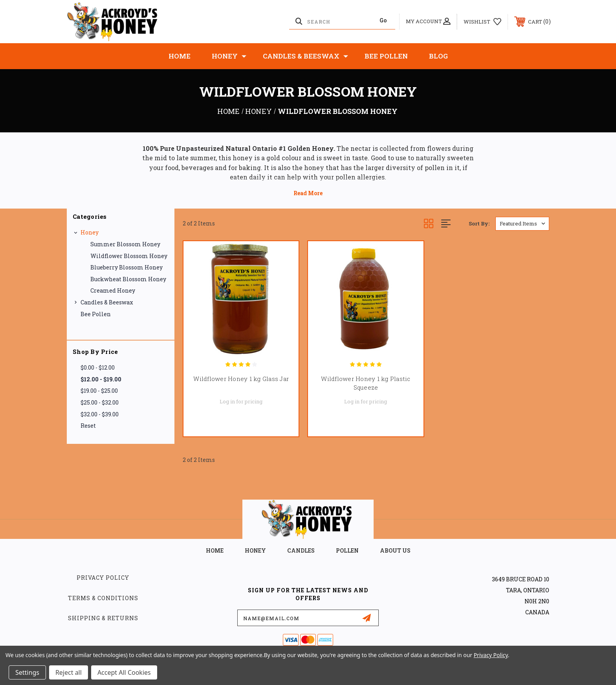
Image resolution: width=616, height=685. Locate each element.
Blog (438, 56)
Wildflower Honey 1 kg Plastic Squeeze (366, 383)
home (215, 550)
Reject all (69, 672)
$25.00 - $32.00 (100, 402)
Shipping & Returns (103, 618)
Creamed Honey (113, 290)
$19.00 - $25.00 (99, 391)
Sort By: (479, 223)
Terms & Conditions (103, 598)
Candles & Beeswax (305, 56)
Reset (88, 426)
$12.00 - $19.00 (101, 379)
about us (395, 550)
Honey (229, 56)
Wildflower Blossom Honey (129, 256)
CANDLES (301, 550)
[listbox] (522, 224)
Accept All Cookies (124, 672)
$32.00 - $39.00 (100, 414)
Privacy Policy (103, 578)
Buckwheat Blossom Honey (128, 279)
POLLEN (347, 550)
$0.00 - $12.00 (98, 367)
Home (180, 56)
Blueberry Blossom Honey (126, 267)
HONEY (255, 550)
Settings (27, 672)
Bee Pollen (386, 56)
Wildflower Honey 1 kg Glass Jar (241, 379)
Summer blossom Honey (125, 244)
